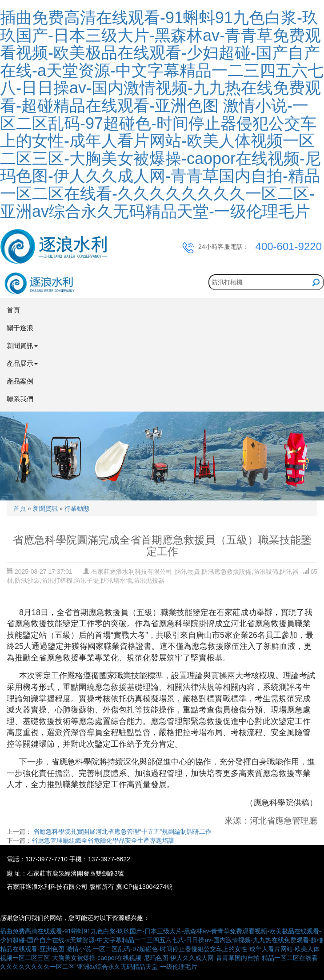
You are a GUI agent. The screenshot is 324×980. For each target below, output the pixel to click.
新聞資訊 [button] (22, 346)
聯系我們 (20, 399)
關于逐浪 (20, 328)
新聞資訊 (45, 508)
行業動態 (77, 508)
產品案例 (20, 381)
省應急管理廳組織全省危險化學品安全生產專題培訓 (103, 840)
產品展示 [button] (22, 363)
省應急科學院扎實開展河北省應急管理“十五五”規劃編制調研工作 (122, 832)
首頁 (13, 310)
